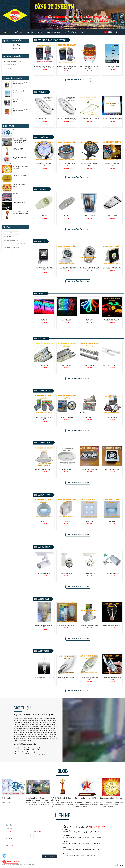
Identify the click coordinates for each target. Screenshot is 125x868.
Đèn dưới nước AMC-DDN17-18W (44, 165)
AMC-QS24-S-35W (67, 573)
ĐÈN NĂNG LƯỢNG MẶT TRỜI (12, 61)
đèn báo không (22, 244)
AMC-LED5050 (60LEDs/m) (112, 320)
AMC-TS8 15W (67, 365)
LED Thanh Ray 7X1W (112, 573)
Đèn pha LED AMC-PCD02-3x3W (89, 268)
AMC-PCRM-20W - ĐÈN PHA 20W (44, 269)
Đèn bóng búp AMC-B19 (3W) (112, 625)
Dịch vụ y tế (6, 798)
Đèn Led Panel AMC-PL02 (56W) (90, 119)
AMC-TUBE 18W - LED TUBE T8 (112, 365)
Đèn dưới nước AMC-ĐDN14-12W (67, 165)
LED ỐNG (44, 320)
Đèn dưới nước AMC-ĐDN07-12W (112, 165)
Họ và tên (10, 825)
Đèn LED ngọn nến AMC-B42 (67, 677)
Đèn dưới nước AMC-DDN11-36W (90, 165)
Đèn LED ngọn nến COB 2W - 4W (44, 677)
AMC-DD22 (44, 216)
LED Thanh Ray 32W (90, 573)
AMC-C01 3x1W (112, 417)
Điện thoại (37, 832)
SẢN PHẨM (30, 32)
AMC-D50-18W (67, 469)
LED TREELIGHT (67, 320)
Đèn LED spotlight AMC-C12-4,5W (44, 418)
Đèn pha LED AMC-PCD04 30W (112, 268)
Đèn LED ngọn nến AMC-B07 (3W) (89, 678)
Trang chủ (8, 32)
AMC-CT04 (89, 521)
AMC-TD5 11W (89, 365)
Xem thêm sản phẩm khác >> (78, 80)
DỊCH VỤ (40, 32)
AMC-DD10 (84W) (112, 216)
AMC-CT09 (44, 521)
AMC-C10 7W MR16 (67, 417)
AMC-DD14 (67, 216)
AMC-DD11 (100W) (90, 216)
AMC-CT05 (67, 521)
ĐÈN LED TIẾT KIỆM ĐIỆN (10, 65)
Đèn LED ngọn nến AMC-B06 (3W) (112, 678)
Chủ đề (9, 839)
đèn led (16, 233)
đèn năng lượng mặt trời (11, 240)
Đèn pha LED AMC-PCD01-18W (67, 268)
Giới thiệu (19, 32)
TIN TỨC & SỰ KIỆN (70, 32)
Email (9, 832)
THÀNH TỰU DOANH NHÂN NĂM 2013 (61, 799)
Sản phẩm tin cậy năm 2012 (86, 798)
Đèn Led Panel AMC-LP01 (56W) (112, 119)
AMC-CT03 (112, 521)
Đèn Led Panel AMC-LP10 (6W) (67, 119)
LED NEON (89, 320)
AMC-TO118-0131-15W (112, 469)
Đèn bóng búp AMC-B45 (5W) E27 (44, 626)
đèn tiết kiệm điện (9, 237)
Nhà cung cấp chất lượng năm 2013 (111, 799)
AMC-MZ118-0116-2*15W (89, 469)
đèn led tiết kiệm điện (10, 244)
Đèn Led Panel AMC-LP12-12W (44, 119)
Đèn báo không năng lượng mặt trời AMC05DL (90, 67)
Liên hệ (82, 32)
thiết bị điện (16, 247)
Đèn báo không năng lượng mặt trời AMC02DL (67, 67)
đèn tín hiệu (8, 247)
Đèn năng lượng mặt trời (112, 67)
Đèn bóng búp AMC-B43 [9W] (67, 625)
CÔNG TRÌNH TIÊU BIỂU (53, 32)
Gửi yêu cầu (49, 856)
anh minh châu (8, 233)
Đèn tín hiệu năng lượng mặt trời (44, 67)
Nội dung (10, 846)
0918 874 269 (13, 862)
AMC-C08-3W (90, 417)
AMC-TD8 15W (44, 365)
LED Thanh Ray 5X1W (44, 573)
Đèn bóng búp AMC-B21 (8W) (90, 625)
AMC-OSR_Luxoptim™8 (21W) (44, 469)
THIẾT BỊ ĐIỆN (7, 69)
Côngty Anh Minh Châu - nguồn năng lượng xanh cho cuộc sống (37, 799)
